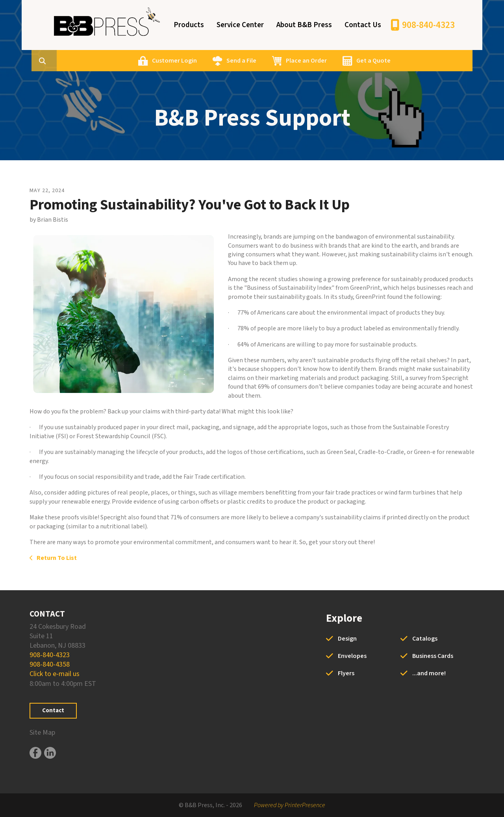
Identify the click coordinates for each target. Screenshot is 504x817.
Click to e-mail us (55, 674)
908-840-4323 (428, 25)
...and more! (429, 673)
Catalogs (425, 639)
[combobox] (94, 61)
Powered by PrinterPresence (290, 805)
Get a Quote (411, 61)
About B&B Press (304, 25)
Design (347, 639)
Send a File (279, 61)
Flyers (346, 673)
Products (189, 25)
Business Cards (433, 656)
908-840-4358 (50, 664)
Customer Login (212, 61)
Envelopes (352, 656)
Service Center (240, 25)
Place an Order (344, 61)
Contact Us (363, 25)
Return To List (56, 558)
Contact (53, 710)
